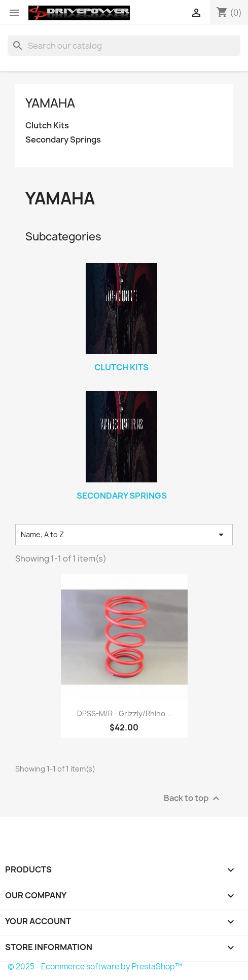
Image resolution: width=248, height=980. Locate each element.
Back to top (193, 799)
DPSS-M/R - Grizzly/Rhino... (124, 713)
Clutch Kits (47, 126)
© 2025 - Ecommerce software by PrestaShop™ (95, 967)
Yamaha (50, 103)
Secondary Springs (63, 140)
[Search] (124, 46)
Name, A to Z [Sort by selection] (124, 535)
